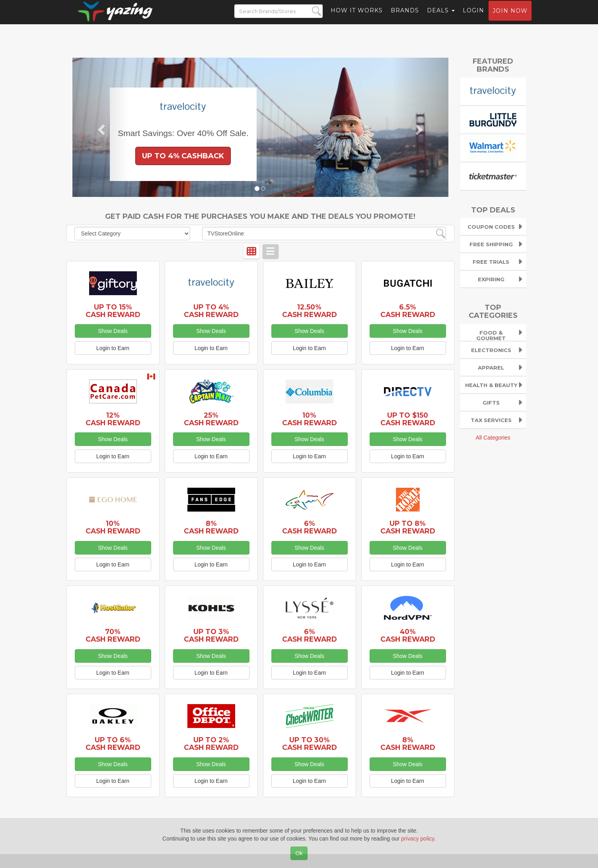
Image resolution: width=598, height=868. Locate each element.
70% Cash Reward (113, 635)
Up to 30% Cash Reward (310, 743)
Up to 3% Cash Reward (211, 635)
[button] (101, 127)
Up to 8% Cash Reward (408, 527)
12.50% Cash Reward (310, 311)
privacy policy (418, 839)
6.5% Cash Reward (408, 311)
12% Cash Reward (113, 419)
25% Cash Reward (211, 419)
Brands (405, 18)
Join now (510, 18)
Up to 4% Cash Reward (211, 311)
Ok (299, 853)
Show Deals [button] (113, 331)
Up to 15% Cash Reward (113, 311)
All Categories (493, 438)
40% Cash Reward (408, 635)
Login (473, 18)
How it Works (357, 18)
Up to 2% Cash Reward (211, 743)
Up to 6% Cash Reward (113, 743)
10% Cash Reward (310, 419)
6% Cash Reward (310, 527)
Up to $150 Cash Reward (408, 419)
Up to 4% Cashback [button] (183, 156)
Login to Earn (113, 348)
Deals (441, 18)
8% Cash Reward (211, 527)
